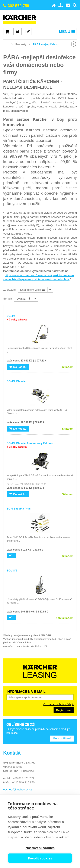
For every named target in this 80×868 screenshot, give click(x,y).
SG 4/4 (17, 318)
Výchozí (23, 299)
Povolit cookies (40, 858)
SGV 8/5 (12, 571)
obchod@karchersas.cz (18, 789)
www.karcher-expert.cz (6, 44)
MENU (67, 32)
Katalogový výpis (33, 290)
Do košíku (18, 367)
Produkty (21, 44)
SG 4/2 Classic (16, 381)
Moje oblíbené (62, 738)
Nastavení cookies (40, 848)
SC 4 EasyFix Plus (19, 509)
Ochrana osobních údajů (58, 704)
